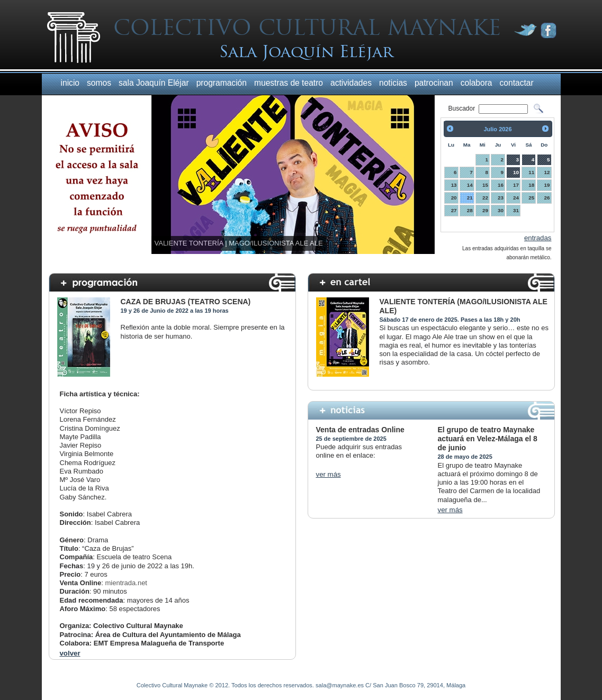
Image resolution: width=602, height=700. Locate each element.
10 (516, 172)
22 (485, 198)
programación (222, 83)
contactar (517, 83)
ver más (329, 474)
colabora (477, 83)
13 (454, 185)
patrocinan (434, 83)
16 (501, 185)
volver (70, 653)
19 (547, 185)
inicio (70, 83)
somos (99, 83)
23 (501, 198)
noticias (393, 83)
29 (485, 210)
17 (516, 185)
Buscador (463, 108)
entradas (538, 238)
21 (470, 198)
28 (470, 210)
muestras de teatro (289, 83)
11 (531, 172)
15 (485, 185)
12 (547, 172)
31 (516, 210)
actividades (351, 83)
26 (547, 198)
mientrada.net (126, 583)
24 (516, 198)
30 (501, 210)
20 (454, 198)
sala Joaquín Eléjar (154, 83)
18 (531, 185)
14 (470, 185)
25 (531, 198)
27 (454, 210)
